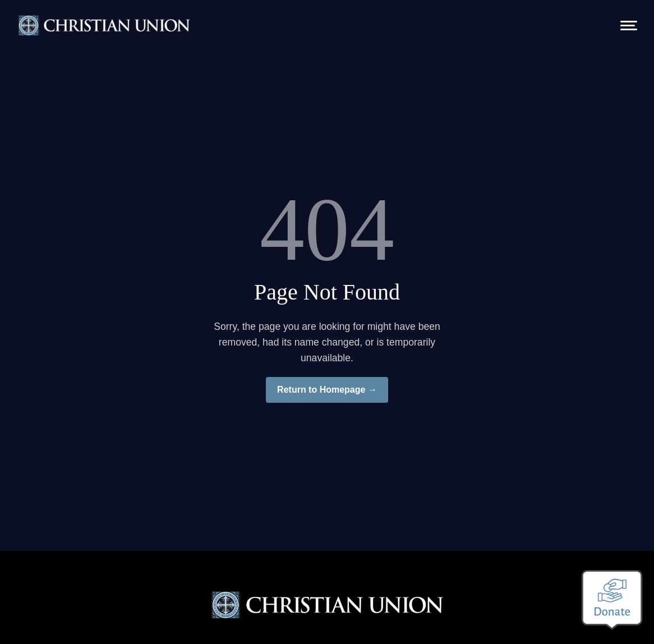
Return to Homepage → (327, 390)
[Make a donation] (612, 600)
